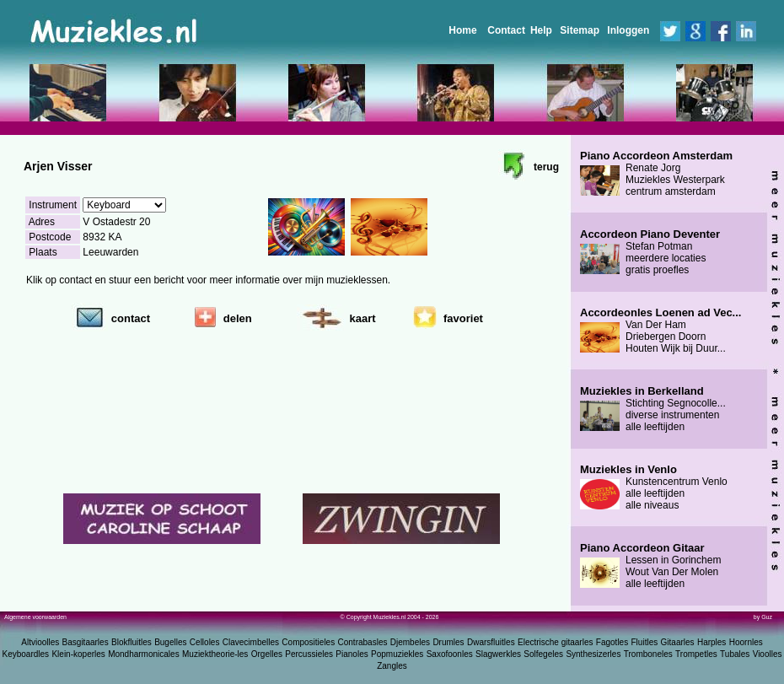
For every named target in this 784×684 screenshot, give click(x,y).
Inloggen (628, 30)
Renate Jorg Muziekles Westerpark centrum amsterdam (656, 174)
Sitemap (580, 30)
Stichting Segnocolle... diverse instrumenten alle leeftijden (653, 409)
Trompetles (696, 654)
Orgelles (267, 654)
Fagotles (612, 642)
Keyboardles (26, 654)
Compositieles (308, 642)
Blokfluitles (132, 642)
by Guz (763, 617)
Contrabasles (363, 642)
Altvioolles (40, 642)
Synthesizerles (593, 654)
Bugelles (170, 642)
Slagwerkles (498, 654)
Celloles (205, 642)
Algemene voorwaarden (35, 617)
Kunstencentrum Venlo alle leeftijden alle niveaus (654, 487)
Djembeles (410, 642)
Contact (506, 30)
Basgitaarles (86, 642)
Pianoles (352, 654)
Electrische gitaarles (555, 642)
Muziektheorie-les (215, 654)
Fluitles (645, 642)
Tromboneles (648, 654)
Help (541, 30)
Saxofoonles (450, 654)
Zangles (392, 666)
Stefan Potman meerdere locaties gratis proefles (650, 252)
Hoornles (746, 642)
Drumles (448, 642)
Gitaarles (678, 642)
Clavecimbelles (251, 642)
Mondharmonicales (144, 654)
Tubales (735, 654)
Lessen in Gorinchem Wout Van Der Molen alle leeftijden (650, 566)
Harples (712, 642)
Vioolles (768, 654)
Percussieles (309, 654)
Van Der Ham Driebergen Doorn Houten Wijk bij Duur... (660, 331)
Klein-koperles (78, 654)
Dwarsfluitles (491, 642)
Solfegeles (543, 654)
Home (462, 30)
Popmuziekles (397, 654)
